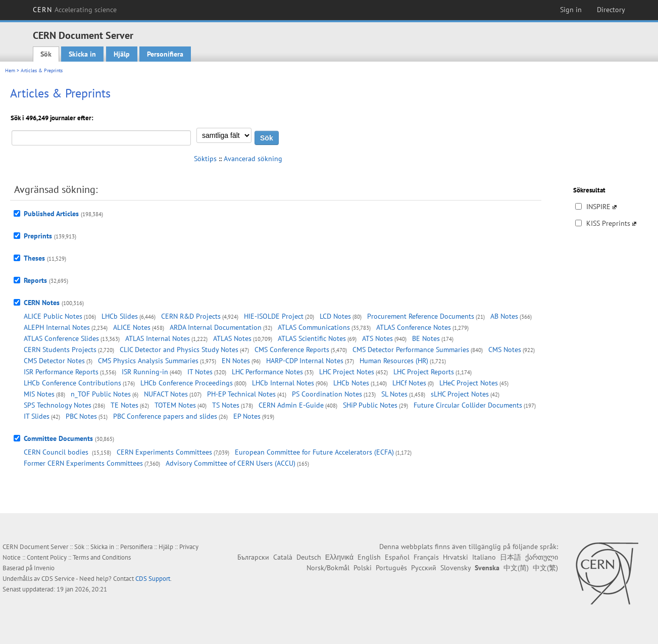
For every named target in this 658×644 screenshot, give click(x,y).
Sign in (571, 10)
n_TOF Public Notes (101, 394)
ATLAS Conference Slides (61, 338)
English (369, 557)
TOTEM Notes (175, 405)
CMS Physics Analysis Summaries (148, 361)
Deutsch (309, 557)
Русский (424, 568)
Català (283, 557)
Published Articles (51, 214)
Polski (363, 568)
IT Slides (37, 416)
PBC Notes (81, 416)
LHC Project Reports (424, 372)
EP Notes (247, 416)
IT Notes (200, 372)
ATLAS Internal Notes (158, 338)
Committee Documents (58, 438)
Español (397, 557)
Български (253, 557)
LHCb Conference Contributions (72, 383)
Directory (611, 10)
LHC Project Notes (347, 372)
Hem (10, 70)
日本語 (511, 557)
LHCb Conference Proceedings (187, 383)
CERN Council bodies (57, 452)
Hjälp (122, 54)
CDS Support (153, 579)
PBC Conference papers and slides (165, 416)
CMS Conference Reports (292, 350)
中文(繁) (545, 568)
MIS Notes (39, 394)
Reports (35, 280)
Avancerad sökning (253, 159)
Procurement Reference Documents (421, 316)
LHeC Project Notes (469, 383)
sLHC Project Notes (460, 394)
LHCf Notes (409, 383)
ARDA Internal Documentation (216, 327)
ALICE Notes (132, 327)
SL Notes (394, 394)
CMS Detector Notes (54, 361)
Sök (46, 54)
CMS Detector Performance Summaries (411, 350)
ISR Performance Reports (61, 372)
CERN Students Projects (60, 350)
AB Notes (504, 316)
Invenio (44, 568)
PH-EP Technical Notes (241, 394)
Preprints (38, 236)
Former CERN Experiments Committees (83, 463)
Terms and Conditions (102, 557)
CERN (75, 10)
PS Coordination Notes (327, 394)
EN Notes (236, 361)
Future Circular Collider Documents (468, 405)
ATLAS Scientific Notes (312, 338)
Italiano (484, 557)
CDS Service (58, 579)
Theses (34, 258)
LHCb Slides (120, 316)
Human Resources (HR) (394, 361)
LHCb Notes (351, 383)
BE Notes (426, 338)
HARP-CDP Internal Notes (305, 361)
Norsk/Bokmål (328, 568)
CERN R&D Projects (191, 316)
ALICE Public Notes (53, 316)
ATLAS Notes (232, 338)
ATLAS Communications (314, 327)
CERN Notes (42, 303)
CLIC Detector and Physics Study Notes (179, 350)
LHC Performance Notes (267, 372)
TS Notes (226, 405)
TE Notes (124, 405)
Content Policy (47, 557)
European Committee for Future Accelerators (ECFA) (314, 452)
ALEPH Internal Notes (57, 327)
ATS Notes (377, 338)
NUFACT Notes (166, 394)
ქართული (542, 557)
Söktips (205, 159)
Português (391, 568)
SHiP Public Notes (370, 405)
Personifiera (165, 54)
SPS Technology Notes (58, 405)
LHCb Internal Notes (283, 383)
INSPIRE (598, 207)
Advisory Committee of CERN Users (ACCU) (231, 463)
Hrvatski (455, 557)
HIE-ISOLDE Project (274, 316)
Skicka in (82, 54)
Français (426, 557)
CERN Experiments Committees (164, 452)
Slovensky (455, 568)
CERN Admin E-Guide (291, 405)
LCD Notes (335, 316)
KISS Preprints (608, 223)
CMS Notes (505, 350)
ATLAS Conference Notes (414, 327)
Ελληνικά (339, 557)
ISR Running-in (145, 372)
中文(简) (516, 568)
